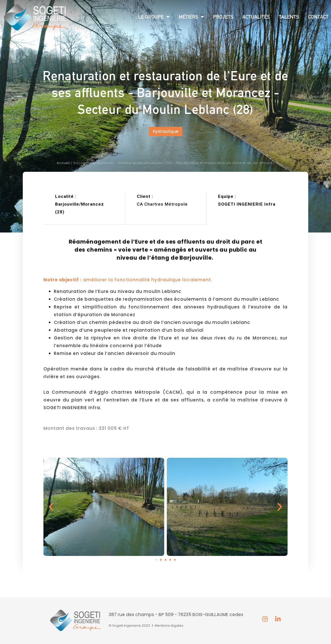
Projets (223, 17)
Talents (289, 17)
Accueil (63, 163)
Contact (318, 17)
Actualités (256, 17)
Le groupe (154, 17)
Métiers (191, 17)
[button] (165, 131)
